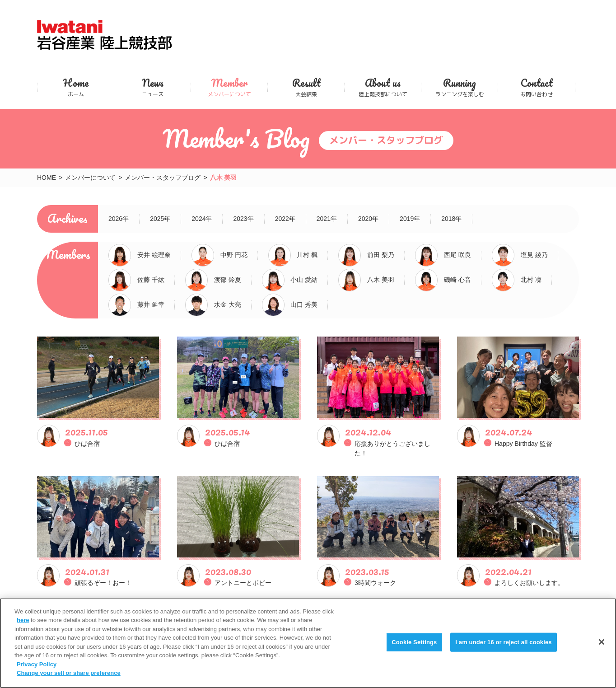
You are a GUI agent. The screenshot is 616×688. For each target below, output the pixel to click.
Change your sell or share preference (69, 674)
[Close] (602, 643)
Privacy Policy (37, 666)
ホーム (76, 87)
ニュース (152, 87)
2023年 (243, 219)
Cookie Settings (414, 644)
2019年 (410, 219)
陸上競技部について (383, 87)
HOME (47, 178)
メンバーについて (229, 87)
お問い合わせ (537, 87)
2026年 (119, 219)
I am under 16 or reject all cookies (503, 644)
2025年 (160, 219)
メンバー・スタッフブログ (163, 178)
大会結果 (306, 87)
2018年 (451, 219)
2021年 (327, 219)
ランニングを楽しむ (460, 87)
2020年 (368, 219)
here (23, 621)
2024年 (202, 219)
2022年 (285, 219)
